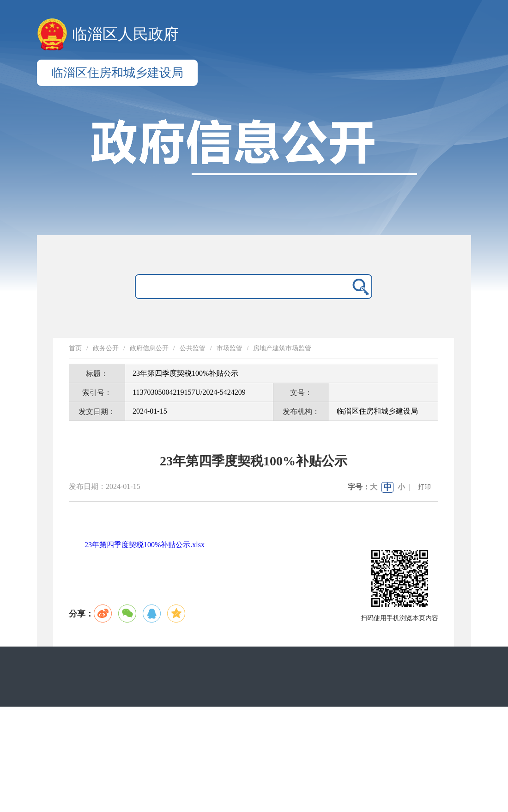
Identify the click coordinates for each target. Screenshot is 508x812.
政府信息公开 (149, 348)
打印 (424, 487)
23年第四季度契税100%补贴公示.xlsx (145, 545)
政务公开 (106, 348)
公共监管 (193, 348)
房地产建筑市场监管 (282, 348)
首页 (75, 348)
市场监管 (230, 348)
